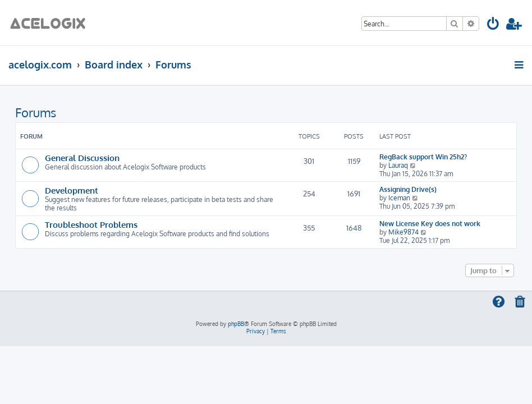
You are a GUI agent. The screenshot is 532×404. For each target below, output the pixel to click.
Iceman (399, 198)
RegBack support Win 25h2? (423, 157)
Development (72, 190)
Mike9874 (403, 232)
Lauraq (398, 165)
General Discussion (82, 158)
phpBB (236, 324)
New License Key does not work (430, 224)
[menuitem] (494, 26)
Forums (36, 112)
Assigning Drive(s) (408, 189)
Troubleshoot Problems (91, 224)
